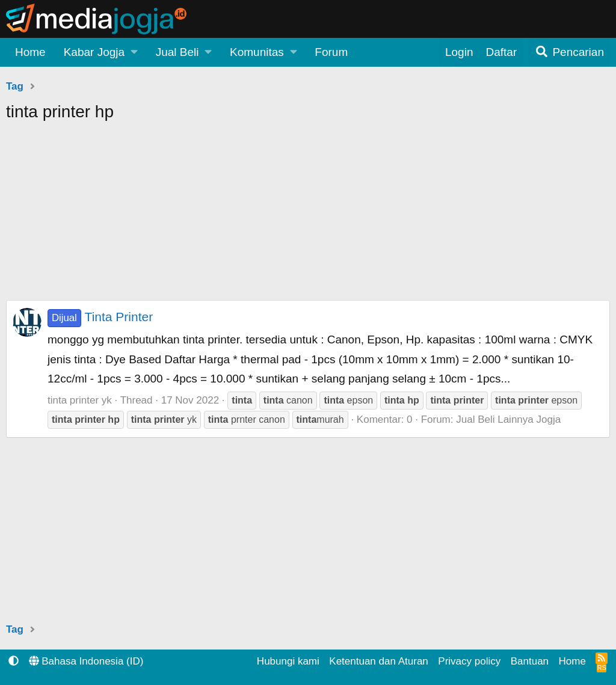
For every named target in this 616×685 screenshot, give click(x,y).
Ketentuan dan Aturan (378, 661)
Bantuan (530, 661)
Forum (331, 52)
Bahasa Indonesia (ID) (86, 661)
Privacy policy (469, 661)
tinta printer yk (80, 400)
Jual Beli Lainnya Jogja (508, 419)
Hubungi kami (288, 661)
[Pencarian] (569, 52)
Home (30, 52)
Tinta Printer (100, 317)
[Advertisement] (308, 216)
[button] (101, 52)
